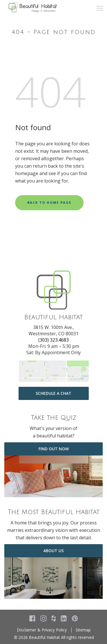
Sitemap (83, 630)
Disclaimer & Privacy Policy (42, 630)
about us (53, 551)
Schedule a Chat (53, 393)
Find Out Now (54, 449)
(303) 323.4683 (53, 340)
